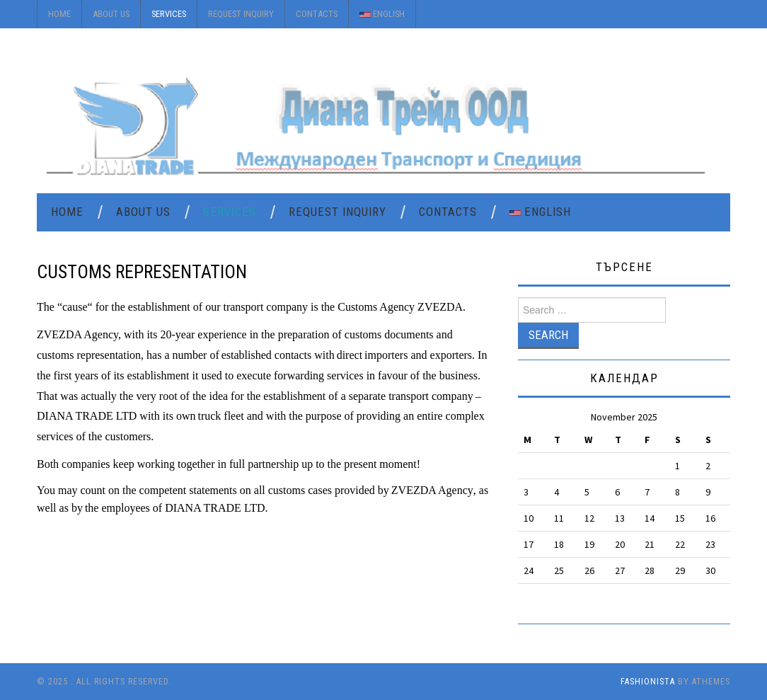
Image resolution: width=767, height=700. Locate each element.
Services (169, 14)
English (382, 14)
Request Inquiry (241, 14)
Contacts (317, 14)
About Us (111, 14)
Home (59, 14)
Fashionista (648, 682)
